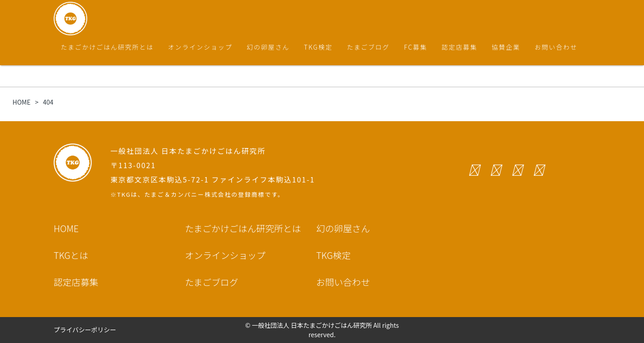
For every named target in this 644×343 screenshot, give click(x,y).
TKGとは (71, 255)
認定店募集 (459, 47)
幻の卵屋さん (268, 47)
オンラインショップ (200, 47)
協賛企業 (506, 47)
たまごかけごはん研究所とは (107, 47)
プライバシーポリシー (85, 330)
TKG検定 (318, 47)
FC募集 (415, 47)
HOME (66, 228)
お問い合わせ (556, 47)
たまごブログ (369, 47)
